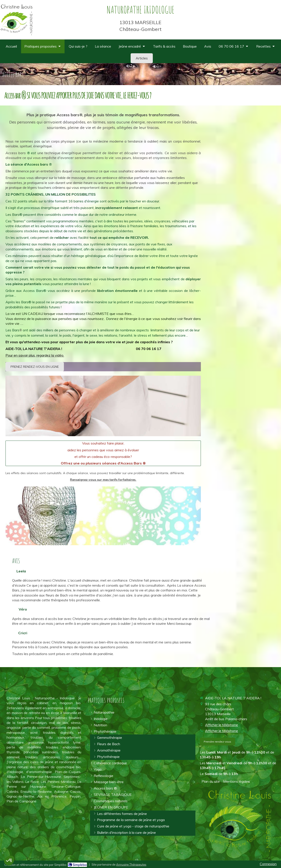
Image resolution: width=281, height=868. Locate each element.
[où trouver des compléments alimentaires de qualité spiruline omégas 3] (190, 46)
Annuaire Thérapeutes (131, 864)
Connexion (268, 864)
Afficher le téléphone (222, 725)
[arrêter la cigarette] (113, 795)
